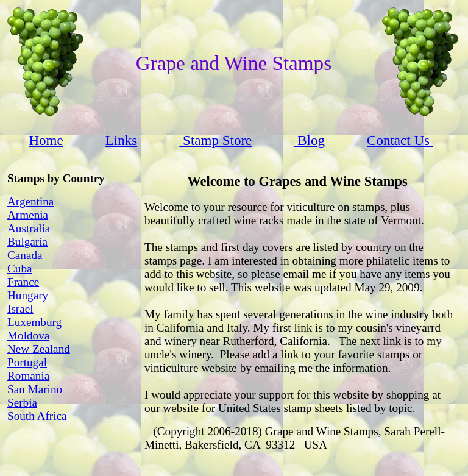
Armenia (28, 215)
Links (121, 140)
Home (46, 140)
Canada (25, 255)
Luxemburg (34, 322)
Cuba (20, 268)
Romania (28, 376)
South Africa (37, 416)
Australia (29, 228)
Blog (309, 140)
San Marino (35, 389)
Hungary (28, 295)
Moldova (28, 336)
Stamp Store (215, 140)
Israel (20, 309)
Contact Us (398, 140)
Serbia (22, 403)
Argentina (30, 201)
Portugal (27, 362)
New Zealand (39, 349)
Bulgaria (27, 242)
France (23, 282)
